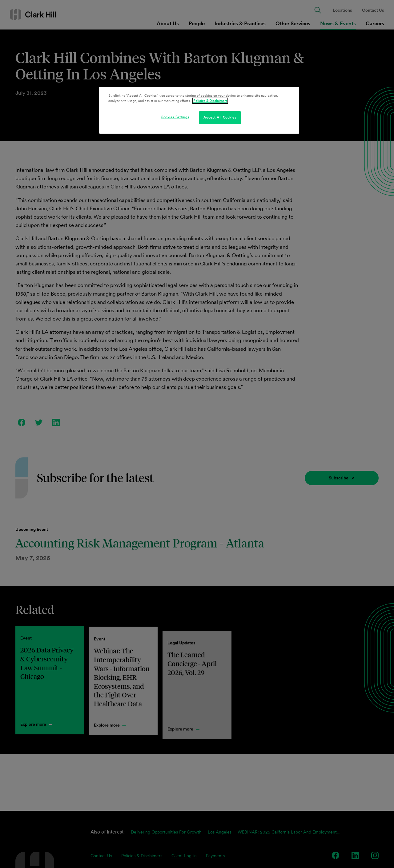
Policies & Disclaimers (210, 101)
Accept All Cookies (220, 117)
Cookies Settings (175, 117)
